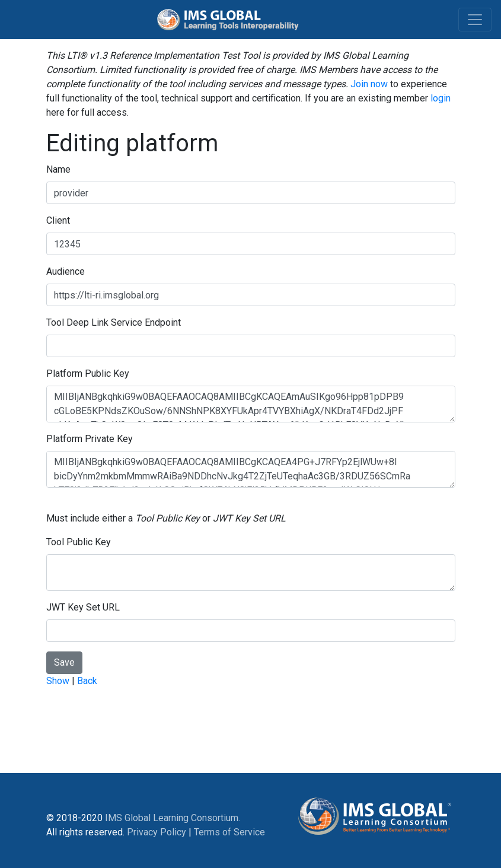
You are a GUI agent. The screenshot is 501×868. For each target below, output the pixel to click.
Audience (66, 271)
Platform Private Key (90, 439)
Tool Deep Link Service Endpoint (114, 322)
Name (58, 169)
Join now (369, 84)
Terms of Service (229, 832)
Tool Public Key (79, 542)
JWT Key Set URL (83, 607)
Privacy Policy (157, 832)
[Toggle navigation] (475, 20)
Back (87, 681)
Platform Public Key (88, 373)
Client (58, 220)
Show (58, 681)
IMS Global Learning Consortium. (173, 818)
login (441, 98)
